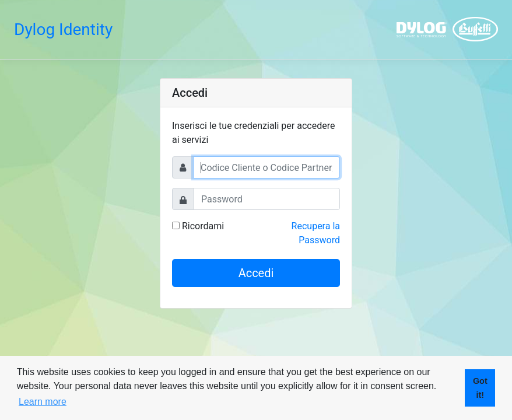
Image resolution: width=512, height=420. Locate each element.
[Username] (266, 167)
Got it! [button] (480, 388)
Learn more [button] (43, 402)
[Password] (267, 199)
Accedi (256, 273)
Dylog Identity (63, 29)
